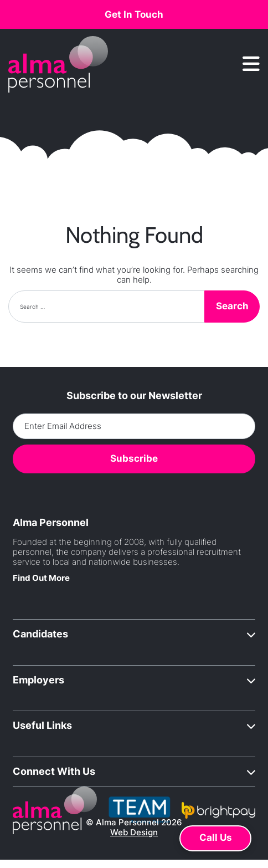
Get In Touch (134, 14)
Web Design (134, 833)
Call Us (216, 838)
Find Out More (41, 578)
